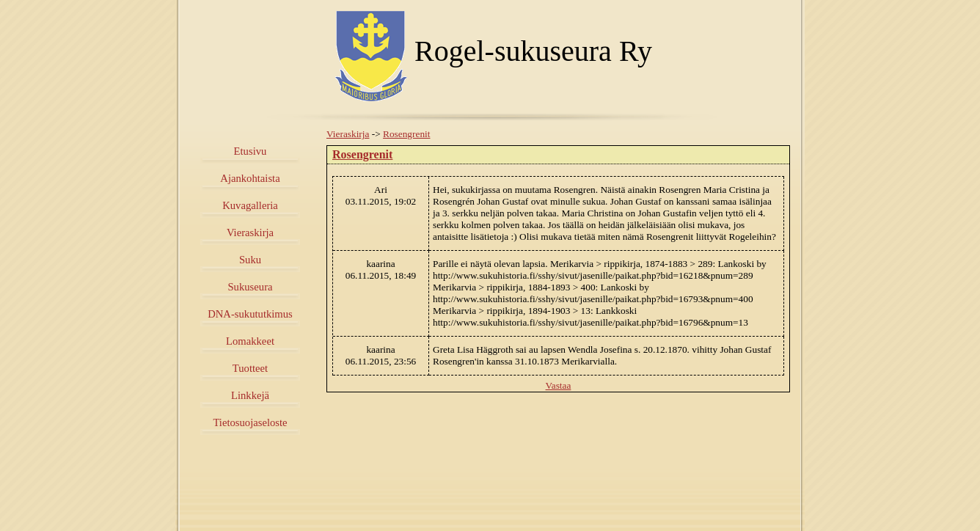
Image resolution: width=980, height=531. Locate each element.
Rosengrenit (406, 134)
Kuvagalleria (250, 205)
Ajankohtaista (250, 178)
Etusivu (251, 151)
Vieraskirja (250, 232)
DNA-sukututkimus (250, 314)
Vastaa (559, 385)
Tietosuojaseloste (250, 422)
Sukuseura (250, 287)
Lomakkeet (250, 341)
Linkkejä (250, 395)
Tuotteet (250, 368)
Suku (250, 260)
